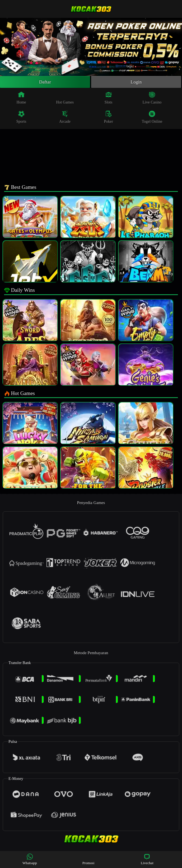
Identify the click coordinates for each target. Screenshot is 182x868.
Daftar (45, 82)
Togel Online (152, 118)
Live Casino (152, 99)
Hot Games (65, 99)
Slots (109, 99)
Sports (21, 118)
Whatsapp (30, 859)
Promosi (88, 859)
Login (136, 82)
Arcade (65, 118)
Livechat (147, 859)
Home (21, 99)
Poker (108, 118)
